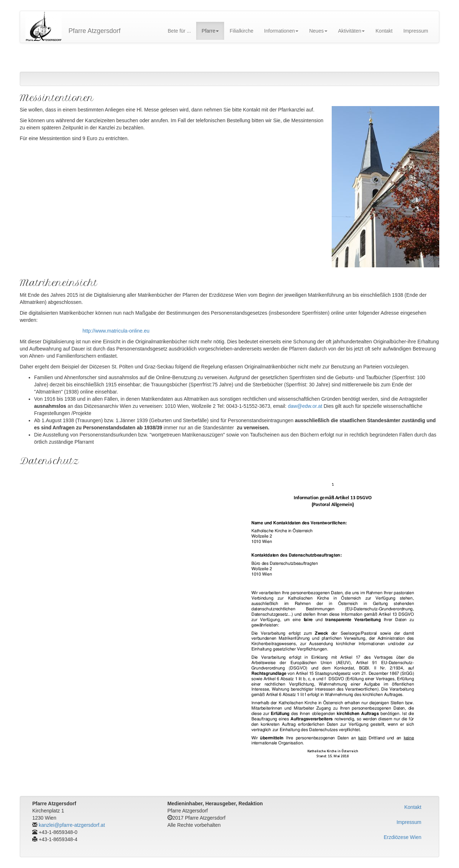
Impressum (416, 31)
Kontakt (384, 31)
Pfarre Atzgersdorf (94, 31)
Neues (318, 31)
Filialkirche (241, 31)
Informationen (281, 31)
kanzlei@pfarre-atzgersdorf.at (72, 825)
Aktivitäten (352, 31)
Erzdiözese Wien (403, 837)
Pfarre (210, 31)
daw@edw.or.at (305, 406)
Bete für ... (179, 31)
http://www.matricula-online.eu (116, 331)
